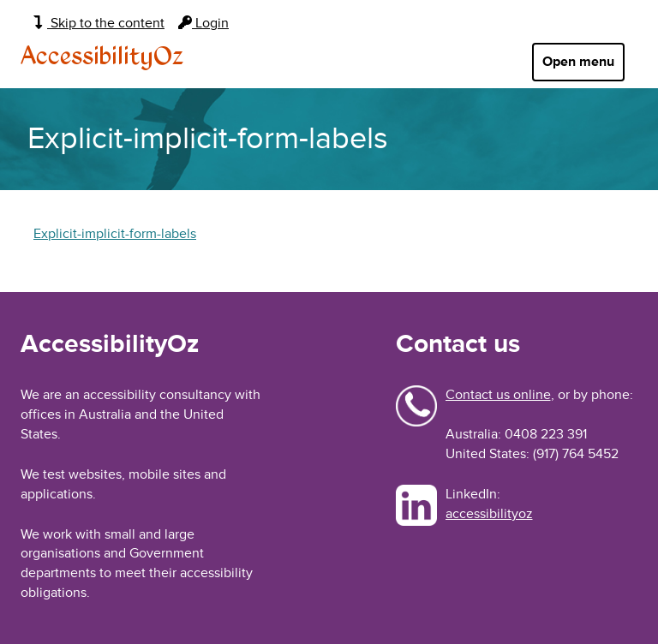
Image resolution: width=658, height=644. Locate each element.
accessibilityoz (489, 514)
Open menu (578, 62)
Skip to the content (99, 23)
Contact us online (498, 395)
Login (203, 23)
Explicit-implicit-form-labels (115, 234)
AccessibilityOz (102, 57)
